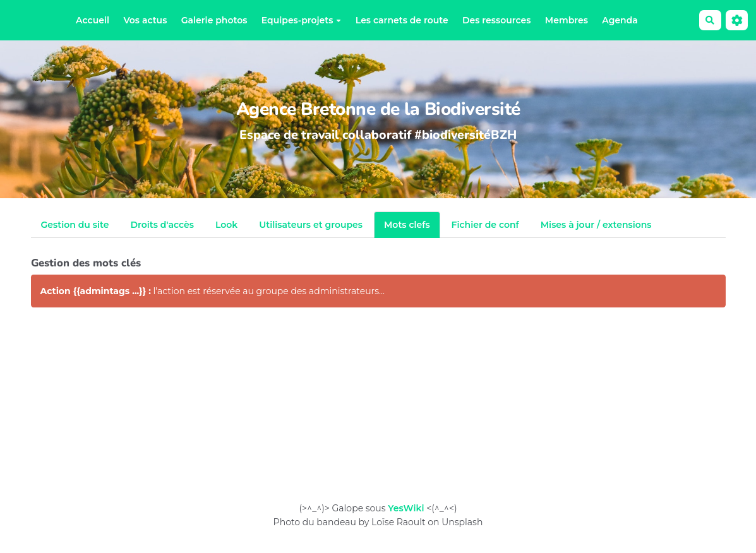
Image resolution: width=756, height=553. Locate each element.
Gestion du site (75, 225)
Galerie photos (214, 20)
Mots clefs (407, 225)
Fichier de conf (485, 225)
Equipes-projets (302, 20)
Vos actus (145, 20)
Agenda (620, 20)
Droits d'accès (162, 225)
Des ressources (496, 20)
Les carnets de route (402, 20)
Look (226, 225)
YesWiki (406, 508)
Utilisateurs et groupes (311, 225)
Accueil (93, 20)
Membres (567, 20)
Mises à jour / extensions (596, 225)
